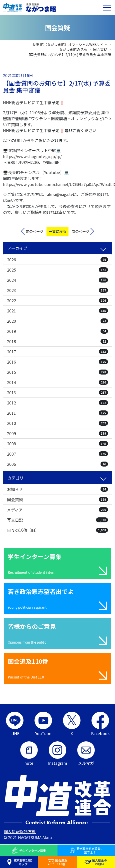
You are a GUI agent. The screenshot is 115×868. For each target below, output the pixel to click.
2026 (57, 260)
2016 (57, 362)
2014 (57, 382)
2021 (57, 311)
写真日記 (57, 520)
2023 (57, 290)
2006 (57, 464)
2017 (57, 352)
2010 (57, 423)
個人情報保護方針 (20, 831)
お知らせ (57, 489)
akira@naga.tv (60, 194)
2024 (57, 280)
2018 (57, 341)
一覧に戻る (57, 231)
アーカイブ (17, 248)
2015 (57, 372)
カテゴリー (17, 478)
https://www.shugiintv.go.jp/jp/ (32, 156)
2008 (57, 444)
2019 (57, 331)
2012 (57, 403)
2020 (57, 321)
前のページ (34, 231)
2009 (57, 433)
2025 (57, 270)
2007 (57, 454)
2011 (57, 413)
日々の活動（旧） (57, 530)
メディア (57, 510)
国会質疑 (57, 499)
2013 (57, 392)
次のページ (80, 231)
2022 (57, 300)
